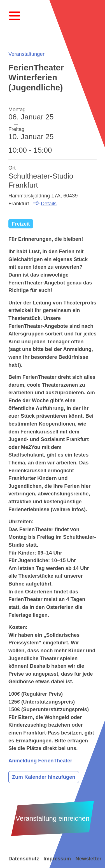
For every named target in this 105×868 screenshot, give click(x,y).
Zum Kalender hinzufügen (44, 777)
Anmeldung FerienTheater (40, 761)
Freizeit (21, 224)
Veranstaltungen (27, 54)
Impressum (57, 859)
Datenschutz (24, 859)
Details (49, 203)
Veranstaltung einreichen (53, 818)
